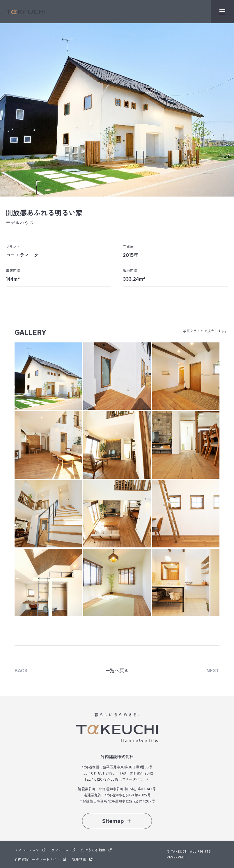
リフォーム (63, 850)
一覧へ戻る (117, 671)
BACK (21, 671)
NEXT (213, 671)
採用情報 (82, 859)
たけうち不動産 (96, 850)
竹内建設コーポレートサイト (40, 859)
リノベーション (30, 850)
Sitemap (117, 821)
